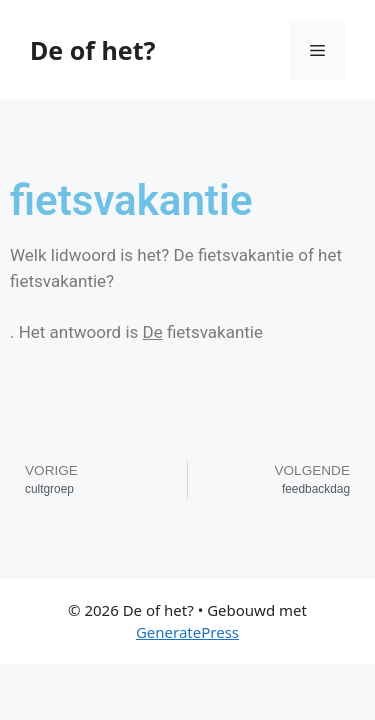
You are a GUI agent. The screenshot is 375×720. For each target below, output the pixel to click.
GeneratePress (187, 632)
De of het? (92, 50)
